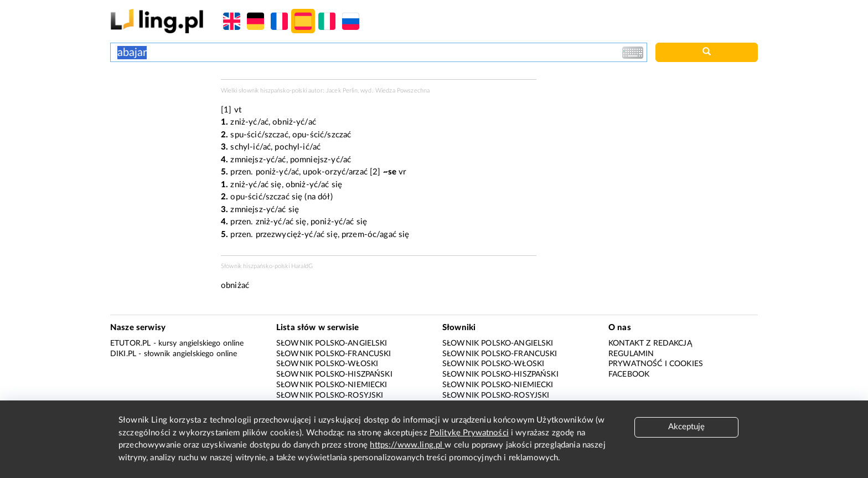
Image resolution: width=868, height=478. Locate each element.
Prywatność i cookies (656, 364)
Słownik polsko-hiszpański (334, 374)
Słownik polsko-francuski (334, 354)
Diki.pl (123, 354)
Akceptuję (686, 427)
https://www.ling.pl (407, 445)
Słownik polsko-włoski (327, 364)
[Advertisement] (160, 121)
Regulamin (631, 354)
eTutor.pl (130, 343)
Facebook (629, 374)
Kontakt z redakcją (650, 343)
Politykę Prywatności (469, 433)
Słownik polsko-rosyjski (330, 395)
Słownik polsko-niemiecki (332, 385)
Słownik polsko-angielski (332, 343)
